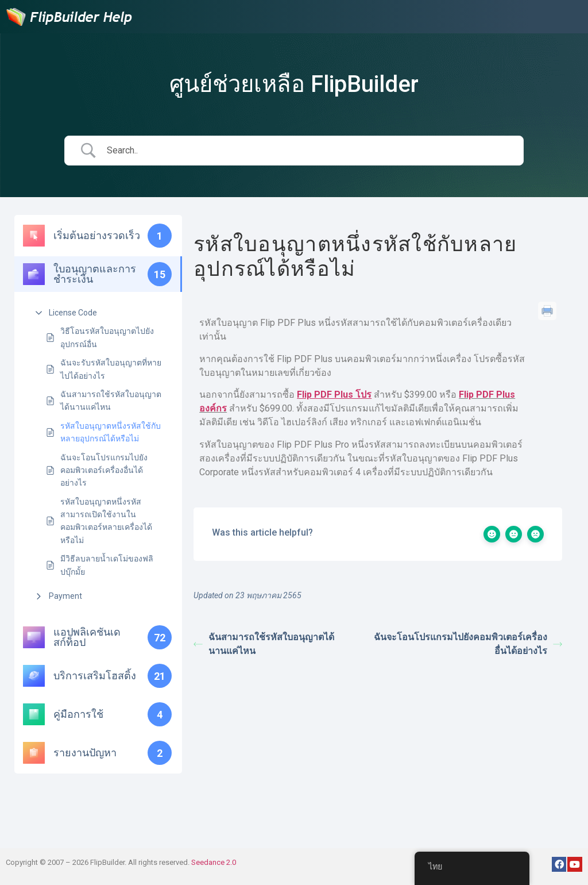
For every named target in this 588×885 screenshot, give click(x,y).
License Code (73, 313)
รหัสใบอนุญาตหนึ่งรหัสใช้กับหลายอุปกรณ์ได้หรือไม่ (111, 432)
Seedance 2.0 (214, 862)
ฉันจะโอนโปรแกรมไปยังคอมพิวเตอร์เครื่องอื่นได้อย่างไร (104, 470)
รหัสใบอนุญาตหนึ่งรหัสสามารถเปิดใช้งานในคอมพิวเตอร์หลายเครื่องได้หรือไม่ (106, 521)
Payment (65, 596)
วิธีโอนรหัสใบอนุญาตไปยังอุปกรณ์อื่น (107, 337)
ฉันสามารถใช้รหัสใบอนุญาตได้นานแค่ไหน (111, 401)
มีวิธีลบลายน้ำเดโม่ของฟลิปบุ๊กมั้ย (107, 565)
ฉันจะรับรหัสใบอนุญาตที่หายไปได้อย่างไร (111, 369)
